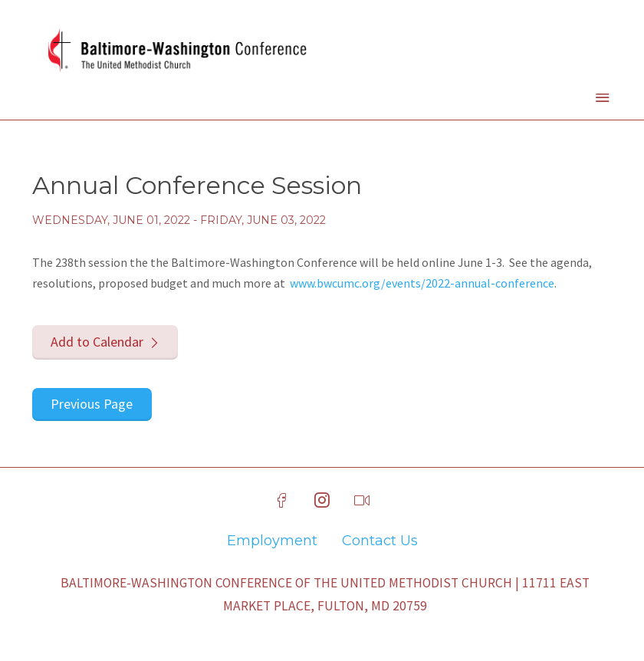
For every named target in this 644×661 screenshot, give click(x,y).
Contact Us (380, 541)
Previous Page (92, 404)
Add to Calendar (97, 342)
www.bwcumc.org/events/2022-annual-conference (422, 283)
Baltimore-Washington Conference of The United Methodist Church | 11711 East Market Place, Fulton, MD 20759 (325, 594)
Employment (272, 541)
